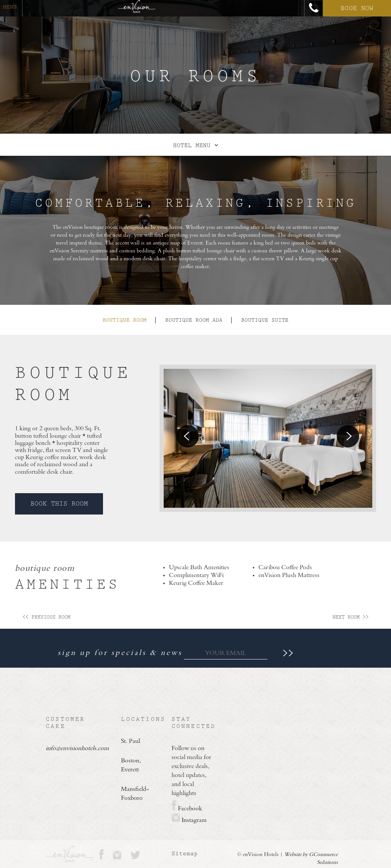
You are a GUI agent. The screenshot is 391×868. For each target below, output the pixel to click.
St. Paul (131, 741)
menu (10, 7)
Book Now (357, 8)
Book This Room (59, 504)
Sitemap (185, 854)
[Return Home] (137, 8)
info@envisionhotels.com (67, 749)
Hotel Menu (195, 145)
